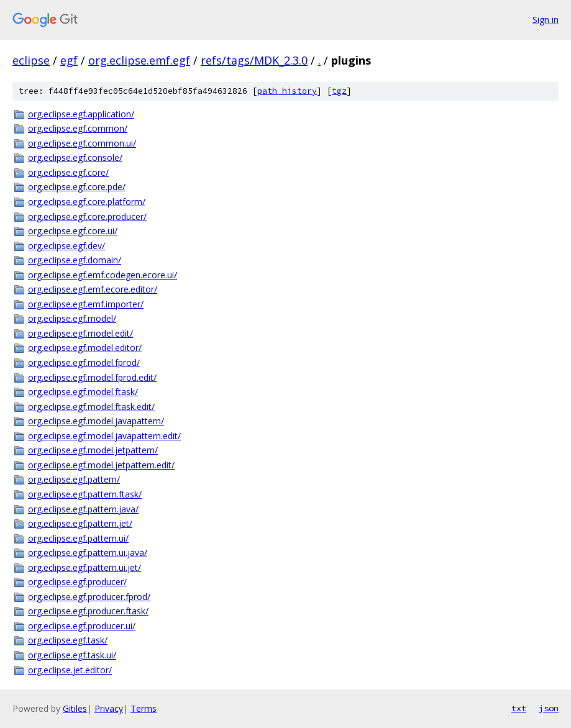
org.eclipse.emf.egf (139, 60)
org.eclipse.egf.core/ (68, 172)
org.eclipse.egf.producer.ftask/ (88, 611)
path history (287, 91)
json (549, 708)
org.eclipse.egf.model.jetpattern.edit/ (101, 465)
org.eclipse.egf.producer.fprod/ (89, 597)
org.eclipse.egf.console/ (75, 157)
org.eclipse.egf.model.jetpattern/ (93, 450)
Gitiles (75, 708)
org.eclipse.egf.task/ (68, 640)
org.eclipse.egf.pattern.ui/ (78, 538)
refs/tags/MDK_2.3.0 (254, 60)
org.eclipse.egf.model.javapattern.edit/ (104, 436)
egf (69, 60)
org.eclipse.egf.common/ (78, 128)
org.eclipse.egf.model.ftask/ (83, 392)
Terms (144, 708)
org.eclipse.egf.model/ (72, 318)
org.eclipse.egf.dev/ (66, 246)
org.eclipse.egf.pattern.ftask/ (85, 494)
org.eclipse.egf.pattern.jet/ (80, 523)
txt (519, 708)
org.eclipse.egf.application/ (81, 114)
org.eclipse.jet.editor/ (70, 670)
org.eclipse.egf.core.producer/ (87, 216)
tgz (339, 91)
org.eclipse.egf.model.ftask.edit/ (91, 407)
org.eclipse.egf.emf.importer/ (86, 304)
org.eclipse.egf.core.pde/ (77, 187)
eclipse (31, 60)
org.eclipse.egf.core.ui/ (73, 231)
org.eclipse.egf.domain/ (75, 260)
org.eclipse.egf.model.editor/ (85, 348)
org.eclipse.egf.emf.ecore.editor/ (93, 289)
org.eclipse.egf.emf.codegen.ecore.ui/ (103, 275)
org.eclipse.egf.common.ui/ (82, 143)
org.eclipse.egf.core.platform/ (87, 202)
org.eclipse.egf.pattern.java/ (83, 509)
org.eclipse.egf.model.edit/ (80, 333)
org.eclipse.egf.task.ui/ (72, 655)
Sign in (546, 20)
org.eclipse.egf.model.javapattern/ (96, 421)
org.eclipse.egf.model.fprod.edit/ (92, 377)
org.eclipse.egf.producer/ (77, 582)
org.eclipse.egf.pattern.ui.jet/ (85, 567)
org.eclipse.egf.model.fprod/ (84, 362)
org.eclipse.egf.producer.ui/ (82, 626)
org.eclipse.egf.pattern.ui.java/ (88, 553)
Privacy (109, 708)
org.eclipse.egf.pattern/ (74, 479)
